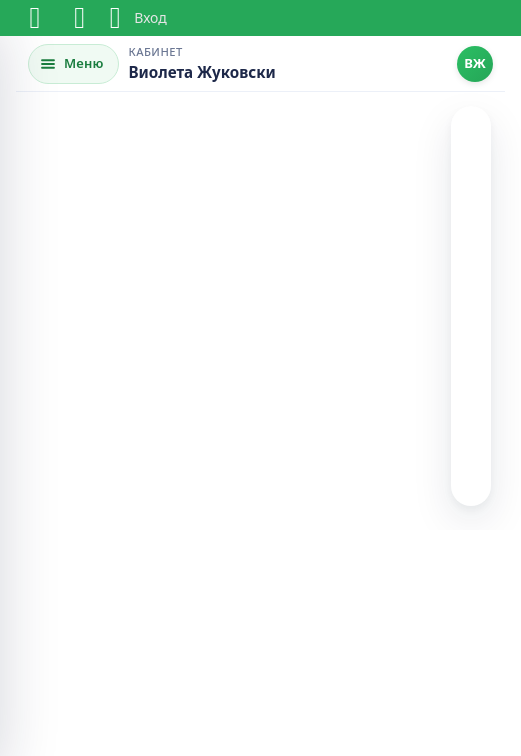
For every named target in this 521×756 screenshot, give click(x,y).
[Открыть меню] (73, 64)
